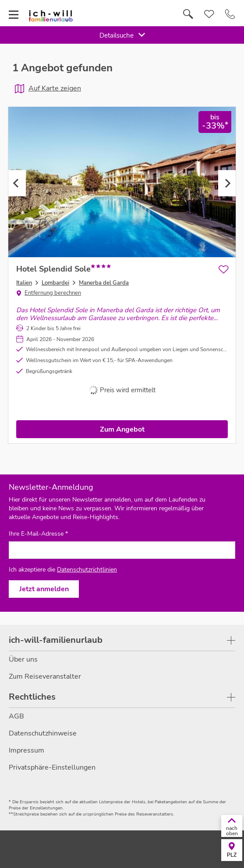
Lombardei (55, 283)
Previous (17, 183)
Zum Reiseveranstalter (45, 676)
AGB (16, 716)
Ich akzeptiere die (63, 570)
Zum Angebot (122, 429)
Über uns (23, 659)
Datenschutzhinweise (43, 733)
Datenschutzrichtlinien (87, 570)
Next (227, 183)
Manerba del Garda (104, 283)
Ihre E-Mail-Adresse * (38, 534)
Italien (24, 283)
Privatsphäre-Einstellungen (52, 767)
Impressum (27, 750)
